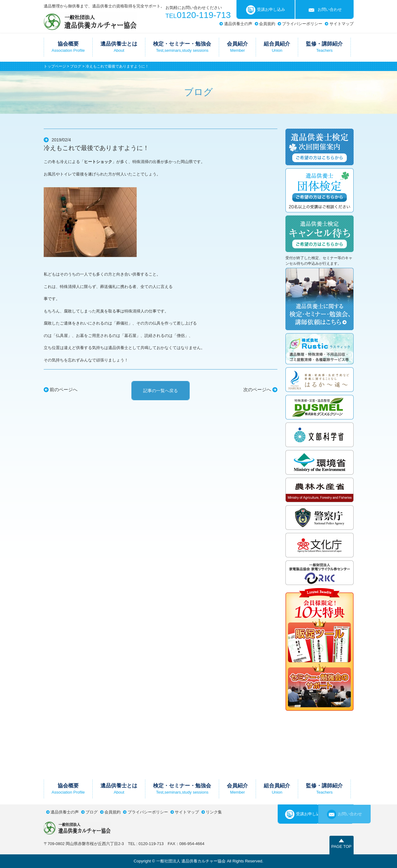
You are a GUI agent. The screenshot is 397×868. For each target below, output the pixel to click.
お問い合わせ (324, 10)
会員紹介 (237, 47)
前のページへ (64, 390)
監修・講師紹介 (324, 47)
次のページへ (257, 390)
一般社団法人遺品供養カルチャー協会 (90, 21)
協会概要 (68, 47)
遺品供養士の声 (238, 24)
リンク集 (214, 812)
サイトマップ (342, 24)
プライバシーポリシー (302, 24)
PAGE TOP (341, 846)
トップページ (55, 66)
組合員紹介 (277, 47)
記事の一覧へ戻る (161, 391)
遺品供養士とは (119, 47)
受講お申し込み (266, 10)
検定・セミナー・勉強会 (182, 47)
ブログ (76, 66)
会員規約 (267, 24)
